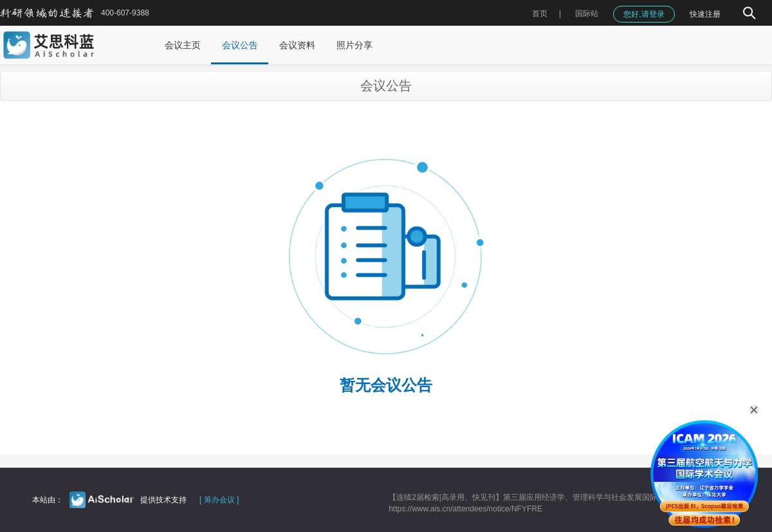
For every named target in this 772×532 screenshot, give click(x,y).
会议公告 (240, 45)
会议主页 (183, 45)
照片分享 (354, 45)
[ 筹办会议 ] (219, 500)
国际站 (587, 14)
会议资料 (297, 45)
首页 (540, 14)
